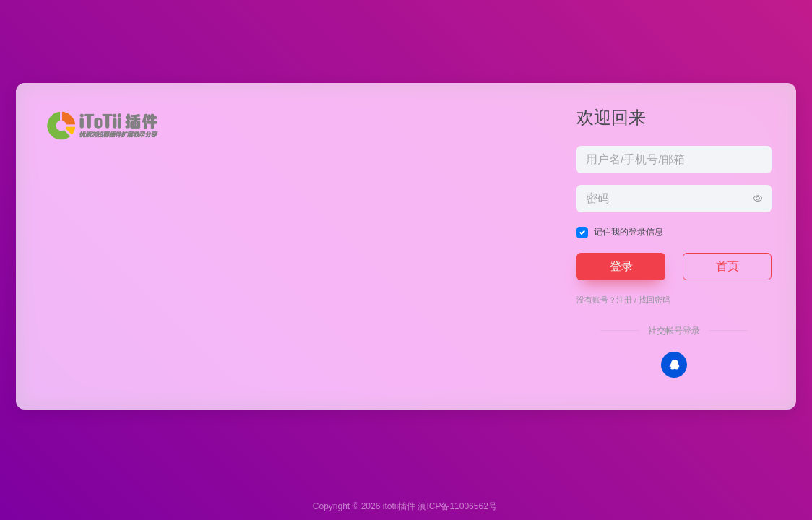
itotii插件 (399, 506)
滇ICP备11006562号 (457, 506)
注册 (624, 300)
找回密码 (655, 300)
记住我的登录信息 (629, 232)
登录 (621, 266)
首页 (727, 266)
